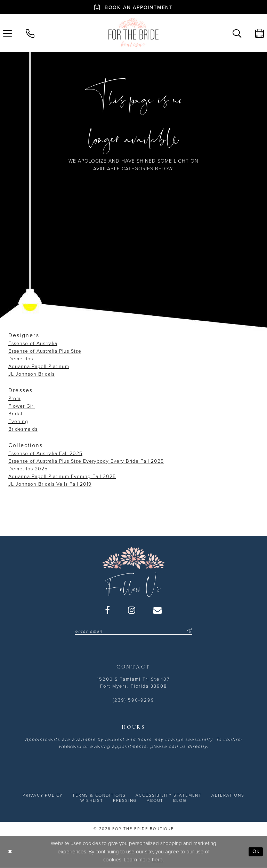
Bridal (15, 414)
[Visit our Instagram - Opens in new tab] (132, 610)
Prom (14, 398)
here (157, 860)
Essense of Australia (33, 343)
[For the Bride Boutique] (133, 33)
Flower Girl (22, 406)
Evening (18, 421)
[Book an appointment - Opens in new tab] (133, 7)
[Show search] (237, 33)
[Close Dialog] (10, 852)
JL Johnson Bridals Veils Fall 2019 (50, 484)
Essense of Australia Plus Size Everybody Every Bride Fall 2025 (86, 461)
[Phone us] (30, 33)
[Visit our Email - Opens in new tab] (158, 610)
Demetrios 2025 (28, 469)
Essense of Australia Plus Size (45, 351)
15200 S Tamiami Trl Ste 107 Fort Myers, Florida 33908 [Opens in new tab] (133, 683)
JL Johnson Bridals (31, 374)
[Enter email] (133, 631)
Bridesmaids (23, 429)
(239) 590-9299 (133, 701)
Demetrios (21, 359)
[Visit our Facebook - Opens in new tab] (108, 610)
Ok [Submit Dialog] (256, 852)
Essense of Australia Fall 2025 (45, 453)
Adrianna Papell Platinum (39, 366)
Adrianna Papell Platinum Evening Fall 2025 (62, 476)
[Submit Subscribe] (191, 631)
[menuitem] (30, 33)
